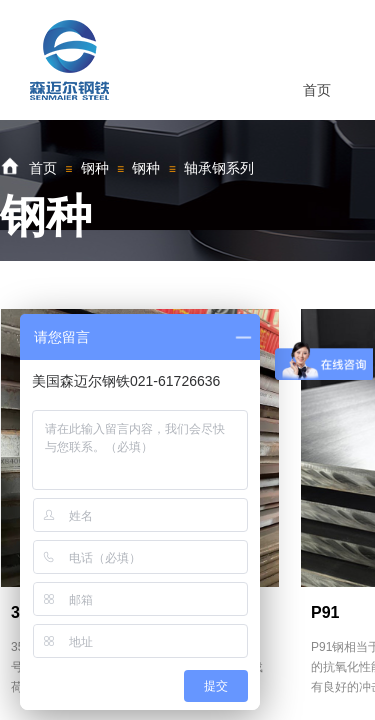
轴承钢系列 (219, 168)
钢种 (95, 168)
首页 (43, 168)
